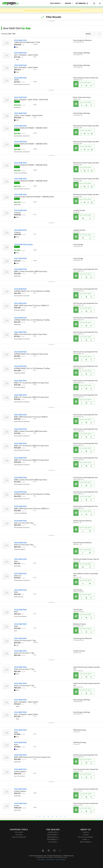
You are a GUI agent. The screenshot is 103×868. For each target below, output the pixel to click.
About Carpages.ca (86, 842)
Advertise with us (53, 832)
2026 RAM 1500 (20, 40)
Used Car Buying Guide (19, 837)
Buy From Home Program (86, 837)
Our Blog (86, 835)
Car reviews (19, 835)
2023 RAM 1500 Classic (24, 245)
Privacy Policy (41, 860)
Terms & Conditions (60, 860)
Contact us (86, 832)
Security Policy (50, 860)
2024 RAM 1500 (20, 259)
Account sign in (53, 842)
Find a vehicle (19, 832)
